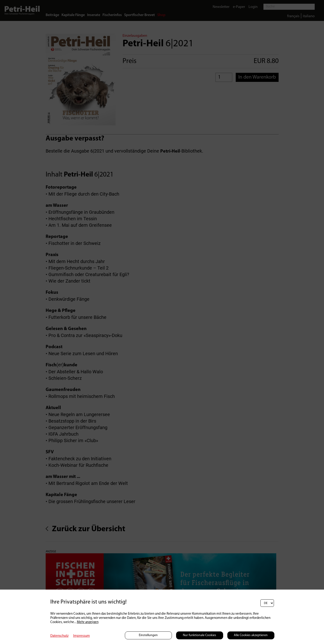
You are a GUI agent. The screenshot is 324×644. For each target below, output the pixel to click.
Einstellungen (148, 635)
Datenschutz (59, 636)
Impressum (82, 636)
